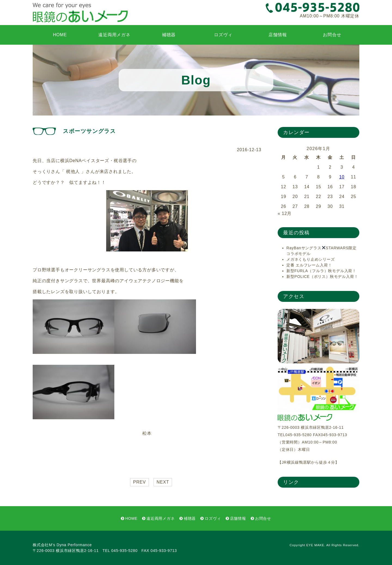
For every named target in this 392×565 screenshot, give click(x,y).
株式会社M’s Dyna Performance (62, 545)
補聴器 (169, 35)
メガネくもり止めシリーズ (311, 259)
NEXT (163, 482)
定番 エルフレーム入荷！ (309, 265)
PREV (140, 482)
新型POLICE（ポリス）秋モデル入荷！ (322, 277)
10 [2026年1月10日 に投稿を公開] (342, 177)
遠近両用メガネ (114, 35)
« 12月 (285, 213)
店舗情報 (278, 35)
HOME (60, 35)
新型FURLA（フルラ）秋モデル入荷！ (321, 271)
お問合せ (332, 35)
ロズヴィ (223, 35)
